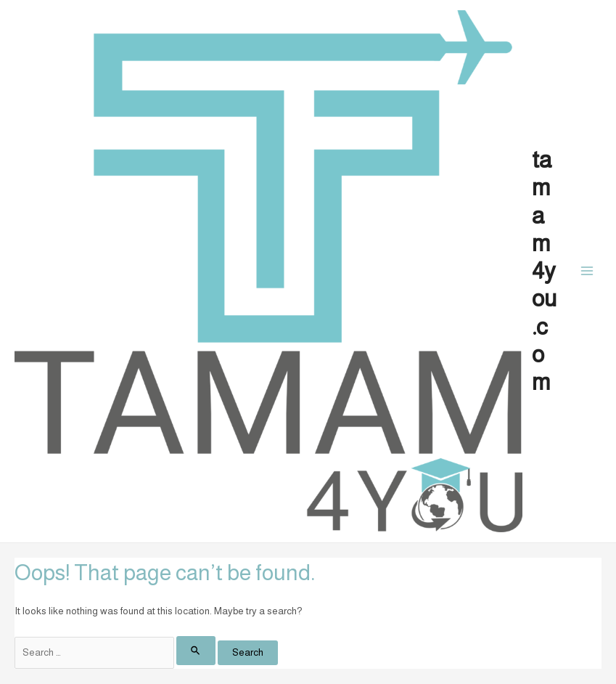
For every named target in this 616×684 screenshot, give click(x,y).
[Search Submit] (196, 650)
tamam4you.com (544, 271)
